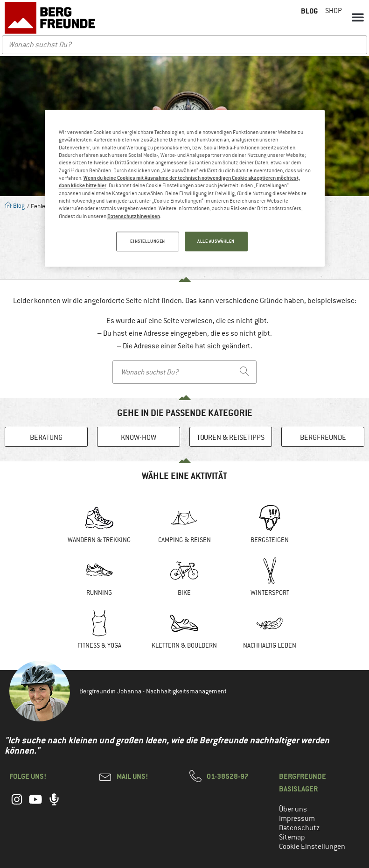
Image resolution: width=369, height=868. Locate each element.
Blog (15, 206)
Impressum (297, 819)
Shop (334, 11)
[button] (358, 17)
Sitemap (292, 837)
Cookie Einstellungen (312, 847)
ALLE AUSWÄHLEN (216, 241)
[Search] (244, 372)
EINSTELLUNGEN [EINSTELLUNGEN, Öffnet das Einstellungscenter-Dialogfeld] (147, 241)
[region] (185, 188)
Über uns (293, 809)
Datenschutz (299, 828)
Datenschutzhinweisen (134, 216)
